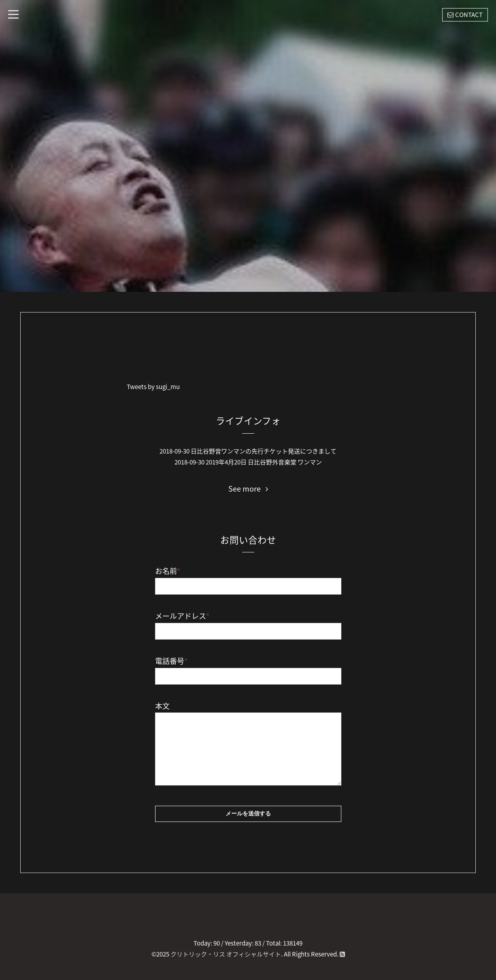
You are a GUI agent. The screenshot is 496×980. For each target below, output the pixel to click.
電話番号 (171, 661)
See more (248, 489)
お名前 (168, 571)
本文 (162, 706)
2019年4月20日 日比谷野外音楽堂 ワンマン (264, 462)
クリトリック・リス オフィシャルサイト (226, 954)
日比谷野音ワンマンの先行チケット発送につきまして (264, 451)
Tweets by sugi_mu (153, 387)
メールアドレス (182, 616)
